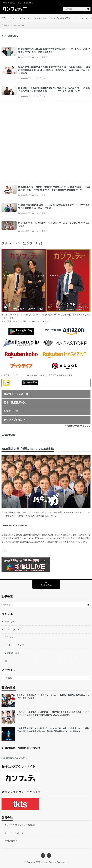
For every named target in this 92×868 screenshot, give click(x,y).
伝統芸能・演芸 (12, 653)
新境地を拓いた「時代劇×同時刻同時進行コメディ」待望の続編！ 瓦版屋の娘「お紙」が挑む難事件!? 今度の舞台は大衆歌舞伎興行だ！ (54, 188)
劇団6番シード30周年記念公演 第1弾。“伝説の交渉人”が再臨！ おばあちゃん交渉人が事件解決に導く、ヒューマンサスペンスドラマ (54, 89)
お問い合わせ (11, 841)
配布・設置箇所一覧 (15, 403)
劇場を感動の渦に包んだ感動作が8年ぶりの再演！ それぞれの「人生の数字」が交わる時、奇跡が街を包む (54, 50)
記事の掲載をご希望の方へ (14, 758)
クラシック (10, 637)
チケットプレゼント (15, 420)
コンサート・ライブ (14, 645)
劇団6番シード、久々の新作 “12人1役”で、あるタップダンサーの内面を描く (54, 224)
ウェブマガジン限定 (61, 18)
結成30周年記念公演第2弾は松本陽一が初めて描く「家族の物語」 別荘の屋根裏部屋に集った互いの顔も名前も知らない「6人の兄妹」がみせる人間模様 (54, 70)
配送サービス (11, 411)
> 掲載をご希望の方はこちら (78, 426)
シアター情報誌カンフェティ (33, 18)
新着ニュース (8, 18)
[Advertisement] (46, 142)
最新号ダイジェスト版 (16, 394)
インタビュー (41, 57)
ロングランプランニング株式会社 (20, 825)
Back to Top (46, 585)
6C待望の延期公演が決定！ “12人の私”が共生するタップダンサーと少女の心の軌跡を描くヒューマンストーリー (54, 206)
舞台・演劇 (10, 622)
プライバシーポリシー (15, 833)
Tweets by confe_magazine (14, 525)
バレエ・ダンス (12, 629)
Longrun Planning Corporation (54, 862)
